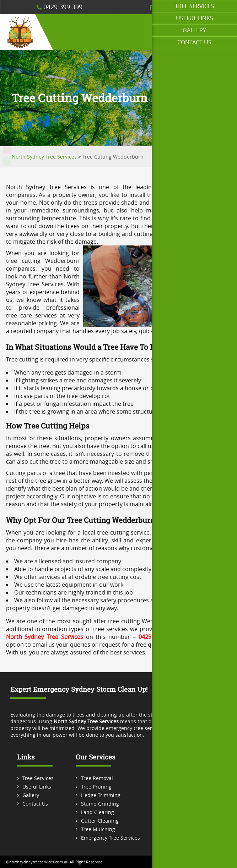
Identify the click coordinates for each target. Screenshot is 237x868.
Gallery (194, 30)
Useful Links (195, 18)
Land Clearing (98, 812)
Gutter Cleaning (100, 821)
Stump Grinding (100, 804)
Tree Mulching (98, 829)
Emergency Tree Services (111, 838)
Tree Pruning (96, 787)
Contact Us (194, 42)
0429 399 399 (60, 7)
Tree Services (195, 6)
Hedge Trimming (101, 795)
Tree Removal (97, 778)
